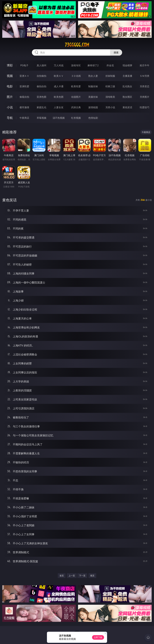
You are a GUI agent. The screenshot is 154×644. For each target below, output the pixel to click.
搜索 (116, 52)
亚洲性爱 (24, 86)
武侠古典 (76, 107)
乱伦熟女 (127, 86)
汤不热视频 (59, 118)
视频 (10, 76)
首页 (62, 576)
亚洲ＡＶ (24, 76)
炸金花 (110, 65)
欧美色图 (59, 97)
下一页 (82, 576)
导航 (10, 118)
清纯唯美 (110, 97)
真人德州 (42, 65)
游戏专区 (76, 65)
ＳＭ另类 (145, 76)
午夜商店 (24, 118)
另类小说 (110, 107)
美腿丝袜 (93, 97)
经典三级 (110, 86)
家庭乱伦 (42, 107)
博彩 (10, 65)
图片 (10, 97)
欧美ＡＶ (59, 76)
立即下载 (98, 637)
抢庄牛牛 (145, 65)
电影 (10, 86)
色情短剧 (93, 118)
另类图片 (145, 97)
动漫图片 (76, 97)
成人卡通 (59, 86)
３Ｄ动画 (76, 76)
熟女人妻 (93, 76)
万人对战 (59, 65)
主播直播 (127, 76)
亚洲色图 (42, 97)
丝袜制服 (110, 76)
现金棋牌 (127, 65)
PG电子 (24, 65)
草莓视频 (42, 118)
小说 (10, 107)
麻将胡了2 (93, 65)
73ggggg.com (77, 45)
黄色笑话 (127, 107)
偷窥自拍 (24, 97)
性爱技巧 (145, 107)
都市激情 (24, 107)
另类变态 (145, 86)
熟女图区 (127, 97)
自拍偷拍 (42, 76)
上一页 (72, 576)
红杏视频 (76, 118)
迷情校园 (93, 107)
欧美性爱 (76, 86)
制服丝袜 (93, 86)
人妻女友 (59, 107)
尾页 (92, 576)
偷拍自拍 (42, 86)
